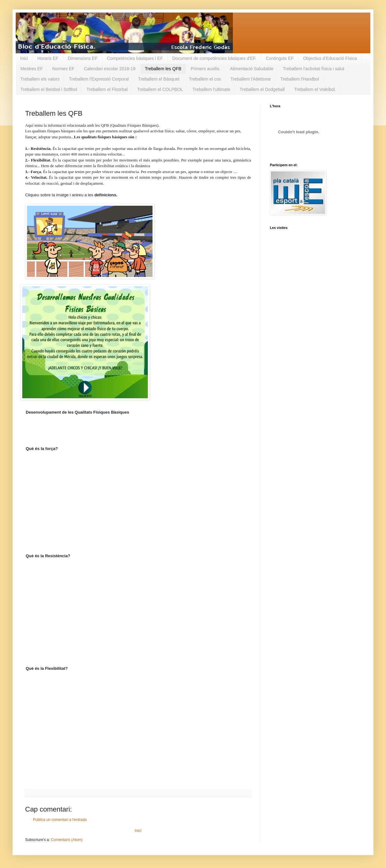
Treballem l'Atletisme (251, 79)
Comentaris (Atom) (67, 840)
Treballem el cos (205, 79)
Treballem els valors (40, 79)
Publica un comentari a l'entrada (60, 820)
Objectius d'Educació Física (330, 58)
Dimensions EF (83, 58)
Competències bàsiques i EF (135, 58)
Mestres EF (32, 69)
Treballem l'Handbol (300, 79)
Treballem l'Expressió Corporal (99, 79)
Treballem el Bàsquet (159, 79)
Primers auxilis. (206, 69)
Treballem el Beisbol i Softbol (49, 89)
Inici (24, 58)
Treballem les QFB (163, 69)
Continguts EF (280, 58)
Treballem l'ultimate (211, 89)
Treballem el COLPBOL (160, 89)
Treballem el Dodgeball (262, 89)
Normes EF (64, 69)
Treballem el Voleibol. (315, 89)
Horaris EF (48, 58)
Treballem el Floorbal (107, 89)
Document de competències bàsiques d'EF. (214, 58)
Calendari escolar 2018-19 (110, 69)
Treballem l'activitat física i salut (314, 69)
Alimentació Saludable (252, 69)
